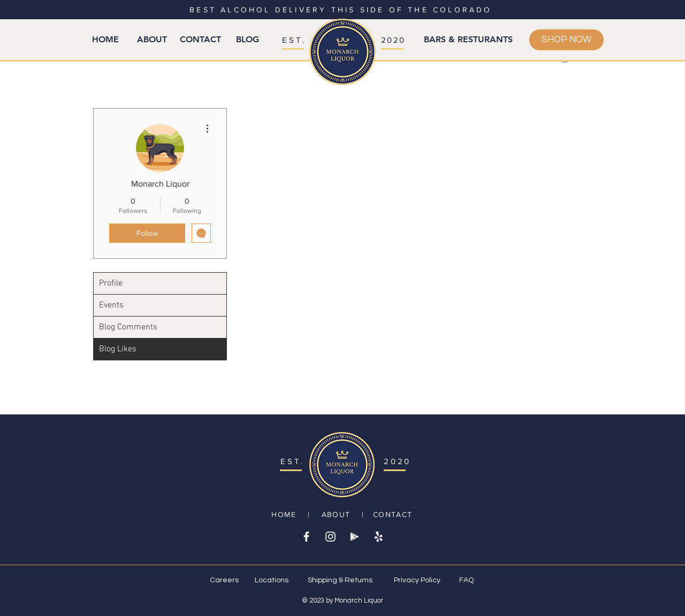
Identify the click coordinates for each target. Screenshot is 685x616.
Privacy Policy (417, 580)
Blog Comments (128, 327)
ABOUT (336, 514)
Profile (111, 283)
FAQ (466, 580)
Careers (224, 580)
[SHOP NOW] (566, 40)
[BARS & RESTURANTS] (468, 40)
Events (111, 305)
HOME (284, 514)
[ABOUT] (152, 40)
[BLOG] (247, 40)
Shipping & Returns (340, 580)
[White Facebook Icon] (306, 537)
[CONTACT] (200, 40)
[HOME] (105, 40)
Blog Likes (118, 349)
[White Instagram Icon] (330, 537)
